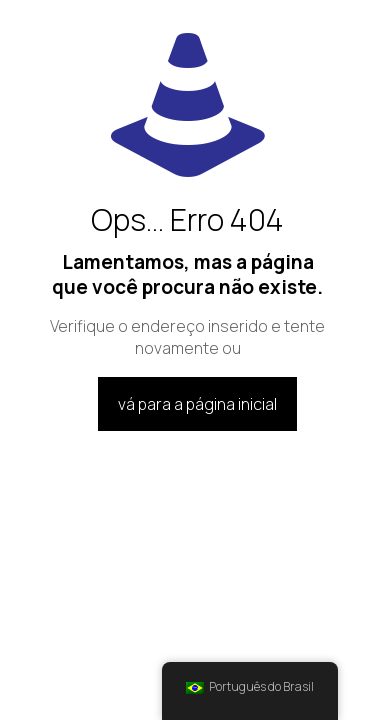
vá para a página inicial (197, 404)
